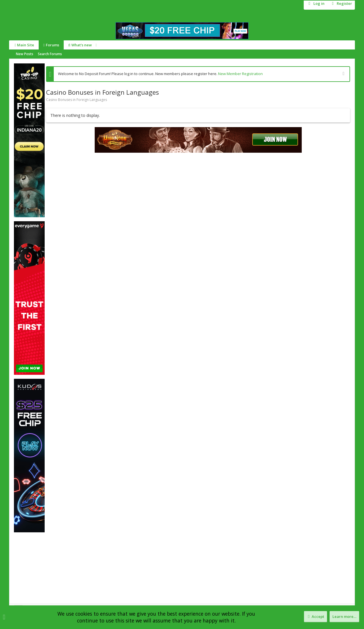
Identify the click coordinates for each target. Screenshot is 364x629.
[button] (95, 45)
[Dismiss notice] (343, 74)
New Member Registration (240, 74)
